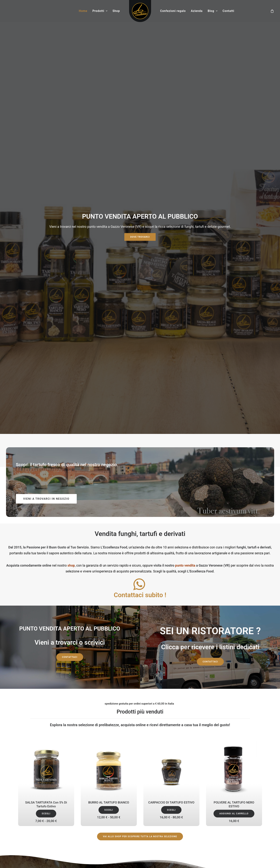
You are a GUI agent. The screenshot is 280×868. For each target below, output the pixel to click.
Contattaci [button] (70, 297)
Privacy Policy (89, 795)
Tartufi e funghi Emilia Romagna (163, 814)
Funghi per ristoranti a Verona (161, 785)
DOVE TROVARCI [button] (140, 57)
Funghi (85, 804)
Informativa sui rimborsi (247, 805)
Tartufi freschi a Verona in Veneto (164, 809)
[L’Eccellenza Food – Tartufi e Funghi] (140, 11)
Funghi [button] (133, 623)
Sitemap (257, 809)
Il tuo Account (253, 785)
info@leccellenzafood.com (34, 805)
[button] (139, 230)
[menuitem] (83, 11)
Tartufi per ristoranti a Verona (161, 819)
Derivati (85, 809)
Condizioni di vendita (249, 790)
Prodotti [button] (100, 11)
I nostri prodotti (90, 785)
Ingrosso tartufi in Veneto (159, 804)
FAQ (259, 795)
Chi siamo (87, 780)
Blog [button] (213, 11)
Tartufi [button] (187, 623)
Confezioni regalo (173, 11)
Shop (116, 11)
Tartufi (85, 799)
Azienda (197, 11)
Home (83, 11)
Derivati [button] (241, 623)
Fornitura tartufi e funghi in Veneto (164, 780)
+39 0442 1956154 (30, 800)
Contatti (228, 11)
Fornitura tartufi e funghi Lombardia (165, 799)
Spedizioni (256, 800)
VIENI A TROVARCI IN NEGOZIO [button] (46, 139)
